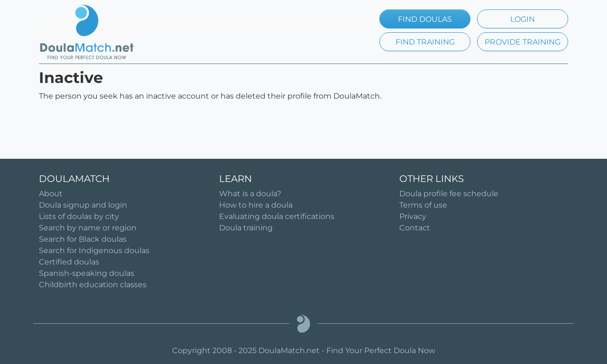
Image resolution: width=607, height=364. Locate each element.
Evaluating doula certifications (277, 216)
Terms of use (423, 205)
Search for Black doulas (83, 239)
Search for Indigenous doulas (94, 250)
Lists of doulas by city (79, 216)
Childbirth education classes (93, 285)
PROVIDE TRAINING (523, 42)
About (51, 194)
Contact (415, 228)
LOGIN (523, 19)
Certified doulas (69, 262)
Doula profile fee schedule (449, 194)
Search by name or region (88, 228)
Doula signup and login (83, 205)
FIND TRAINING (425, 42)
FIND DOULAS (425, 19)
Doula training (246, 228)
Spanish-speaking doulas (87, 273)
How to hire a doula (256, 205)
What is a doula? (250, 194)
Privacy (413, 216)
